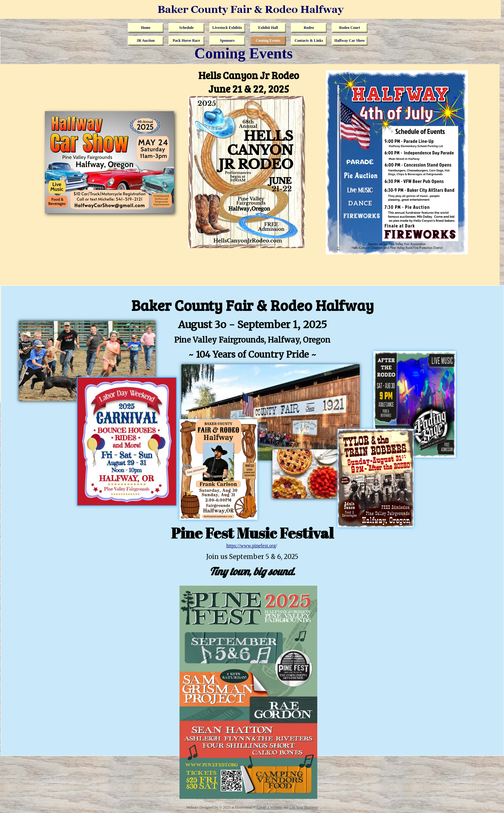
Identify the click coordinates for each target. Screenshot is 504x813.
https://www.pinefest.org (251, 546)
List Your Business (303, 807)
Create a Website (269, 807)
